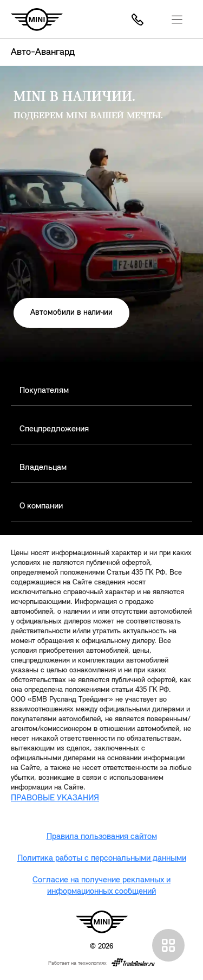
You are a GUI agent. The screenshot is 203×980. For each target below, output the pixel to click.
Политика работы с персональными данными (102, 858)
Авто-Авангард (43, 52)
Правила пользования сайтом (102, 837)
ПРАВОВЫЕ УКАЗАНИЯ (55, 798)
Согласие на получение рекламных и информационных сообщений (101, 886)
